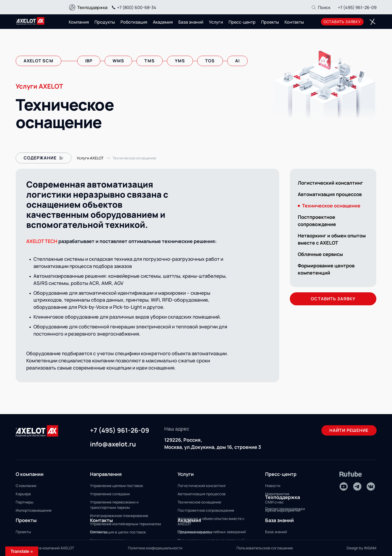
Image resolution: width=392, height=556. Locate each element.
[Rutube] (351, 474)
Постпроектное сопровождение (317, 221)
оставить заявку (342, 22)
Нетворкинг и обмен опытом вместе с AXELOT (332, 239)
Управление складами (110, 494)
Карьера (23, 494)
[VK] (371, 487)
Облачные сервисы (320, 254)
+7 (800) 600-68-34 (133, 7)
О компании (26, 486)
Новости (273, 486)
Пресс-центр (242, 22)
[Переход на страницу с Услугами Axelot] (90, 158)
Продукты (105, 22)
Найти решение (349, 430)
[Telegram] (357, 487)
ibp (89, 61)
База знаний (191, 22)
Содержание (44, 158)
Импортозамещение (34, 510)
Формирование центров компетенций (326, 269)
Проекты (270, 22)
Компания (79, 22)
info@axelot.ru (113, 444)
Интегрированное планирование (119, 516)
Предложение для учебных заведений (212, 532)
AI (237, 61)
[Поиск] (321, 7)
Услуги (216, 22)
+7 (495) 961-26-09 (357, 7)
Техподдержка (92, 7)
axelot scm (38, 61)
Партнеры (25, 502)
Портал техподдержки (285, 509)
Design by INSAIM (361, 548)
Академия (163, 22)
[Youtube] (344, 487)
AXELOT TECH (42, 241)
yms (180, 61)
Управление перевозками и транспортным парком (114, 505)
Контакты (294, 22)
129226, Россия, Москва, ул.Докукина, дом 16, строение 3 (213, 443)
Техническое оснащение (199, 502)
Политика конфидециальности (155, 548)
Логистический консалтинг (330, 183)
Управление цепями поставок (117, 486)
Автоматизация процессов (330, 194)
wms (118, 61)
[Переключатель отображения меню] (373, 22)
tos (210, 61)
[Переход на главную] (30, 21)
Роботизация (134, 22)
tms (149, 61)
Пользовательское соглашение (265, 548)
